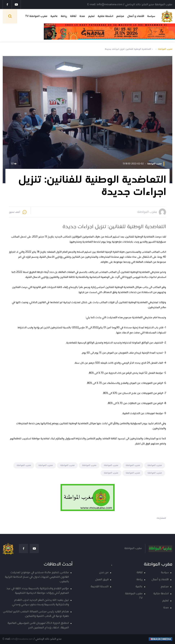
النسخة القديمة (100, 587)
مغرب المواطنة (165, 49)
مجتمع (120, 16)
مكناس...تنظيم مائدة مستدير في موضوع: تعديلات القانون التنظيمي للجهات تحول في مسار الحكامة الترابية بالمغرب (37, 577)
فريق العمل (102, 580)
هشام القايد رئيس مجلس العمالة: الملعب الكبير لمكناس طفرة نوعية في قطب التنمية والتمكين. (36, 614)
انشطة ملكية (105, 16)
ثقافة (73, 16)
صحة (82, 16)
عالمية (54, 16)
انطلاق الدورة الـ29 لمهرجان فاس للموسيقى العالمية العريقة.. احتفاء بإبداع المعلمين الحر (38, 625)
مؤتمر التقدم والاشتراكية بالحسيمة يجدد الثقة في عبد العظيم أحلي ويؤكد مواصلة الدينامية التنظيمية (38, 591)
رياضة (64, 16)
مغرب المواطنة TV (36, 16)
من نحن (104, 573)
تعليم (91, 16)
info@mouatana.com (22, 639)
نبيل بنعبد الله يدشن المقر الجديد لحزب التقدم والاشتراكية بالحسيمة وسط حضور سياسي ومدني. (40, 602)
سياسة (151, 16)
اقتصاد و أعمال (136, 16)
